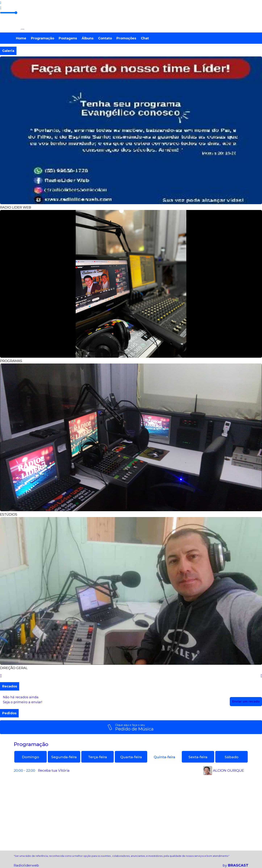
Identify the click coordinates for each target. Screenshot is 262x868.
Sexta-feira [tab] (198, 757)
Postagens (68, 38)
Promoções (126, 38)
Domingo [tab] (31, 757)
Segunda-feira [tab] (64, 757)
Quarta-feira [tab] (131, 757)
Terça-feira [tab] (98, 757)
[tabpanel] (131, 771)
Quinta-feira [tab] (164, 757)
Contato (105, 38)
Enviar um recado (246, 701)
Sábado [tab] (232, 757)
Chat (145, 38)
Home (21, 38)
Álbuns (88, 38)
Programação (43, 38)
